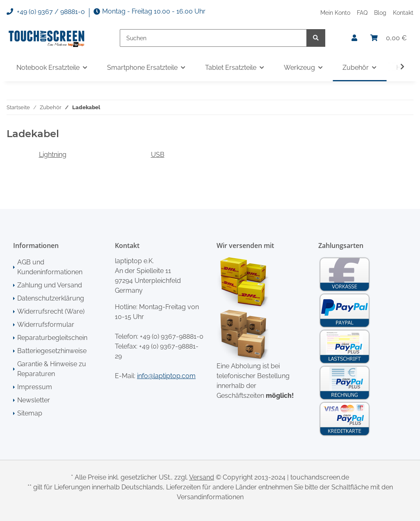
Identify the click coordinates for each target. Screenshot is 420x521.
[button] (354, 38)
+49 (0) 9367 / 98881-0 (46, 12)
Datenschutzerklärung (51, 298)
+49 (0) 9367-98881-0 (172, 336)
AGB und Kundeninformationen (50, 267)
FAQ (362, 13)
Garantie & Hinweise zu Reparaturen (52, 369)
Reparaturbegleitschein (52, 338)
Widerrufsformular (46, 325)
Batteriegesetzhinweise (52, 351)
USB (158, 155)
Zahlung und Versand (50, 285)
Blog (380, 13)
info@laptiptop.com (166, 376)
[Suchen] (213, 38)
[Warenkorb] (389, 38)
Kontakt (403, 13)
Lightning (53, 155)
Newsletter (34, 400)
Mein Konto (335, 13)
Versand (202, 477)
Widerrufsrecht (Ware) (51, 311)
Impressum (35, 387)
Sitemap (30, 413)
